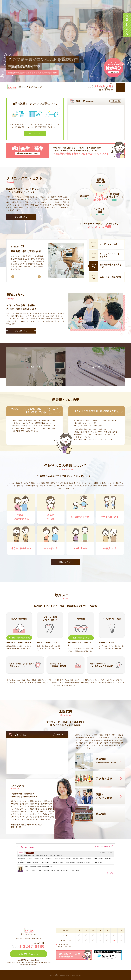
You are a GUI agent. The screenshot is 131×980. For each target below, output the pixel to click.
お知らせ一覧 (116, 101)
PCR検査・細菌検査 (19, 638)
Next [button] (39, 277)
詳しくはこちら (21, 217)
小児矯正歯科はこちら (81, 638)
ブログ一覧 (60, 735)
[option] (47, 262)
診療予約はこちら (127, 25)
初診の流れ (36, 367)
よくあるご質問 (95, 367)
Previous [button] (13, 277)
